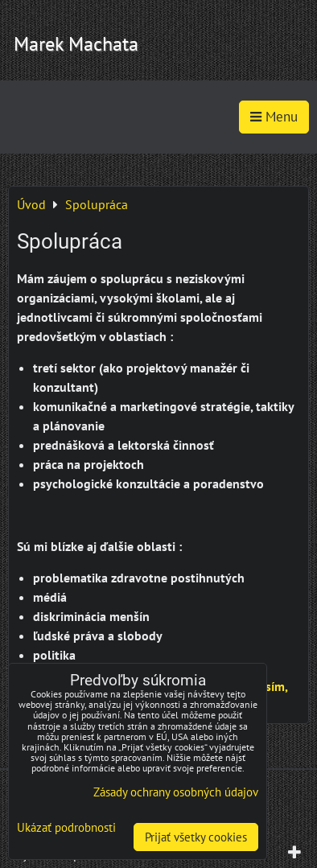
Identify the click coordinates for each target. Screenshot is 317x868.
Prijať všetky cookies (196, 837)
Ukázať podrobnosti (66, 828)
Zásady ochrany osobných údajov (176, 792)
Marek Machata (76, 44)
